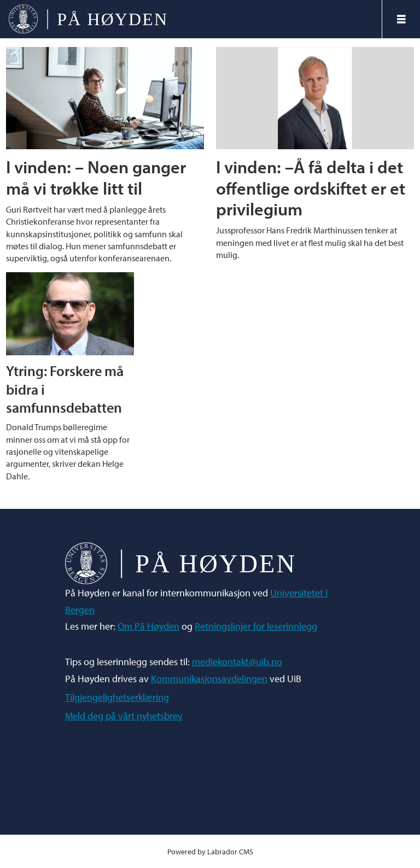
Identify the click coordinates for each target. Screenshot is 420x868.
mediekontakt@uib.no (237, 662)
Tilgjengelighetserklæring (117, 697)
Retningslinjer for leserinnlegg (256, 626)
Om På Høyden (148, 626)
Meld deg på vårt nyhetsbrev (124, 716)
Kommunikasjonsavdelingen (209, 679)
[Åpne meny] (401, 19)
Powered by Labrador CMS (210, 851)
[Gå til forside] (88, 19)
